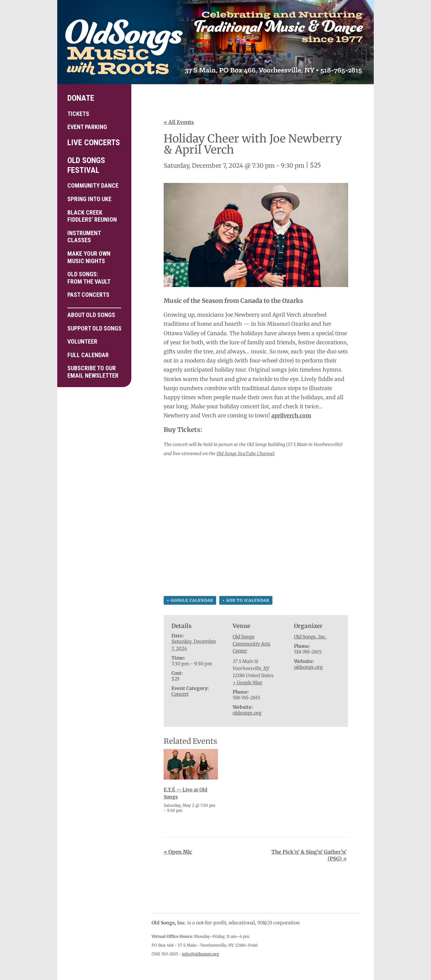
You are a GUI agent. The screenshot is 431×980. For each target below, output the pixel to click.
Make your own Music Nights (89, 257)
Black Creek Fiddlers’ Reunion (92, 216)
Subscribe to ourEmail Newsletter (93, 372)
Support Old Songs (94, 328)
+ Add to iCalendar (246, 600)
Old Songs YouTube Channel (245, 454)
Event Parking (87, 127)
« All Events (179, 122)
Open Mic (178, 852)
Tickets (78, 114)
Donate (81, 98)
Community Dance (93, 185)
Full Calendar (88, 355)
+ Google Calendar (190, 600)
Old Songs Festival (86, 165)
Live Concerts (94, 143)
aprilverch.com (291, 415)
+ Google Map (247, 683)
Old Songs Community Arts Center (252, 644)
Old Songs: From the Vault (89, 278)
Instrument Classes (84, 237)
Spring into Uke (89, 199)
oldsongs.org (247, 713)
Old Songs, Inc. (310, 637)
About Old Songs (94, 313)
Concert (180, 694)
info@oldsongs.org (200, 954)
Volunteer (82, 341)
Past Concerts (88, 295)
